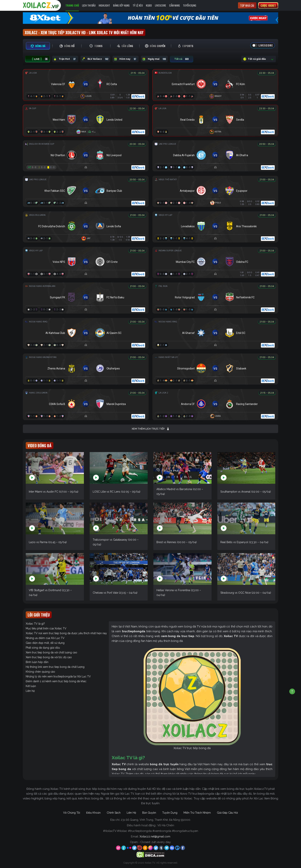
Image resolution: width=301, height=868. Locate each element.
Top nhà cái (247, 5)
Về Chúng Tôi (72, 813)
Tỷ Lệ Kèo (138, 5)
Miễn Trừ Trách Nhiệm (197, 813)
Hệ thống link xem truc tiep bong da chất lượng (55, 667)
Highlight (104, 5)
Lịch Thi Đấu (89, 5)
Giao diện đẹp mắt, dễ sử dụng (45, 643)
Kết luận (31, 686)
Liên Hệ (131, 813)
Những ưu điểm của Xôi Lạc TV (45, 638)
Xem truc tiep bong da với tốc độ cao (49, 657)
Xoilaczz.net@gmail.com (155, 836)
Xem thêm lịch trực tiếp (151, 429)
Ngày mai (154, 59)
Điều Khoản (93, 813)
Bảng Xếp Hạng (121, 5)
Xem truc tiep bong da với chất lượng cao (51, 652)
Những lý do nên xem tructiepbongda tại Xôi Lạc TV (58, 676)
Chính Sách (114, 813)
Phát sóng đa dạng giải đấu (43, 648)
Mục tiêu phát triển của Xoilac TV (46, 628)
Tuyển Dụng (190, 5)
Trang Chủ (72, 5)
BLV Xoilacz (95, 59)
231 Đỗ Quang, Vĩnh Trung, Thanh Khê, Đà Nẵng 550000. (156, 820)
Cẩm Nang (174, 5)
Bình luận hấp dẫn (37, 662)
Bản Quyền (149, 813)
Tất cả (182, 59)
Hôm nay (126, 59)
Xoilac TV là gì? (35, 624)
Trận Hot (65, 59)
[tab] (38, 46)
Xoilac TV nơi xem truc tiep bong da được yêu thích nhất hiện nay (66, 633)
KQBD (149, 5)
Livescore (160, 5)
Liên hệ (30, 691)
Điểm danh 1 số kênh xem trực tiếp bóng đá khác (56, 681)
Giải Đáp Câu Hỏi (227, 813)
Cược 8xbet (268, 5)
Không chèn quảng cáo (40, 672)
